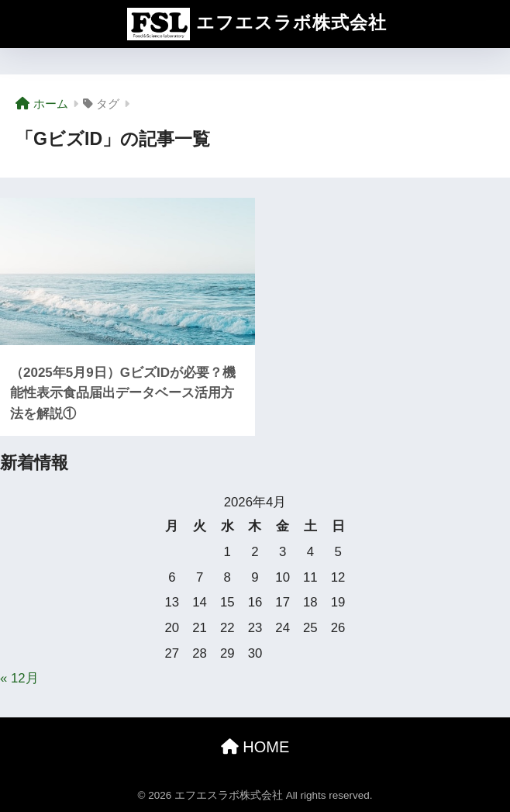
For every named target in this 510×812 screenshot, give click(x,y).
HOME (255, 747)
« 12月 (19, 678)
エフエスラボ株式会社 (257, 24)
